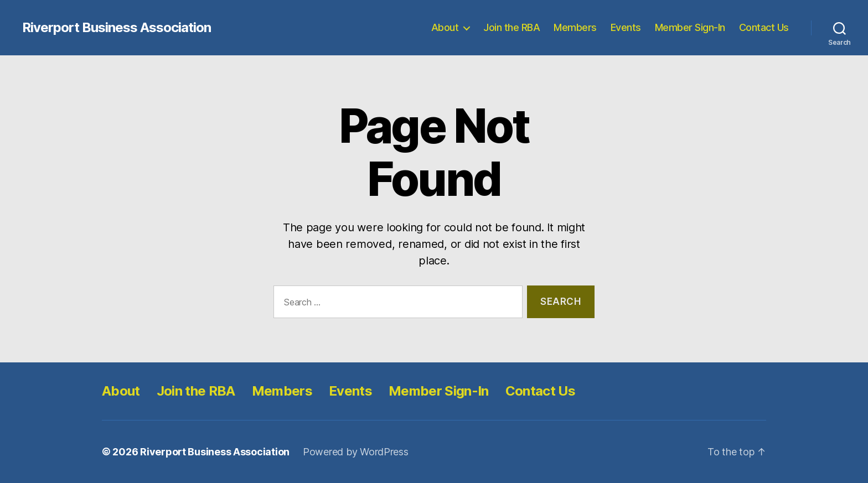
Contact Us (764, 27)
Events (626, 27)
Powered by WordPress (356, 452)
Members (575, 27)
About (445, 27)
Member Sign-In (690, 27)
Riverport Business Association (117, 28)
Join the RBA (512, 27)
